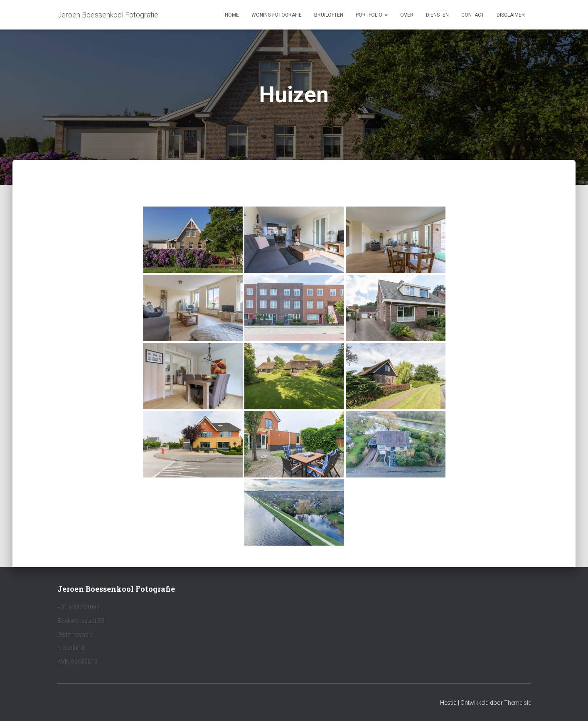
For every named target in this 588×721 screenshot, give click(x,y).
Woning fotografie (277, 15)
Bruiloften (329, 15)
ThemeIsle (518, 703)
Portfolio (372, 15)
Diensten (437, 15)
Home (232, 15)
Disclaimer (511, 15)
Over (407, 15)
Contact (473, 15)
